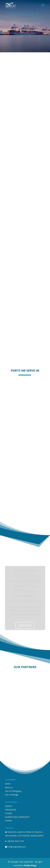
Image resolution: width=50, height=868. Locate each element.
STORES (9, 813)
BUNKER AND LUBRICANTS (17, 817)
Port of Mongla (12, 795)
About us (9, 787)
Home (8, 784)
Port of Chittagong (13, 791)
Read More (25, 625)
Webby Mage (30, 865)
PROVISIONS (11, 810)
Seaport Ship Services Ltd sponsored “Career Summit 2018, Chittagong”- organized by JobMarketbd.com (25, 585)
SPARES (8, 821)
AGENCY (9, 806)
